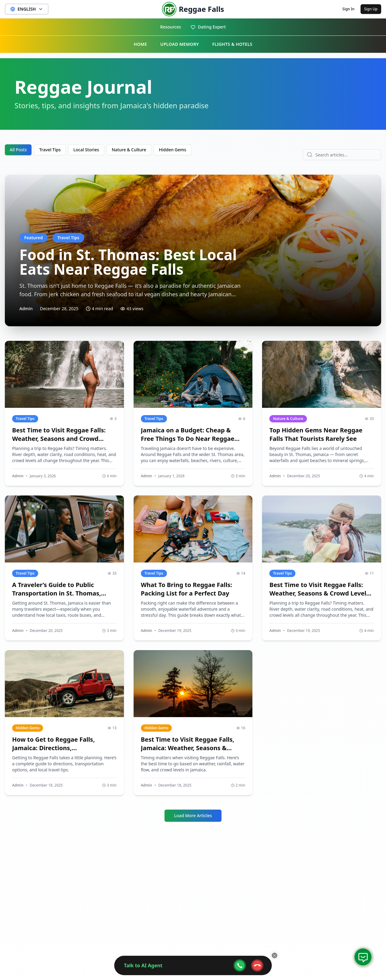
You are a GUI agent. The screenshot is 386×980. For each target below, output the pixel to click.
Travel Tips (50, 150)
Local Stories (86, 150)
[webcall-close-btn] (257, 965)
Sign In (348, 9)
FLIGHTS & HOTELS (232, 44)
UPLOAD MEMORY (180, 44)
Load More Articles (193, 816)
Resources (171, 27)
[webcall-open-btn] (240, 965)
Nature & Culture (129, 150)
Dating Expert (208, 27)
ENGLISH (27, 9)
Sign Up (371, 9)
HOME (140, 44)
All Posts (18, 150)
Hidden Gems (172, 150)
